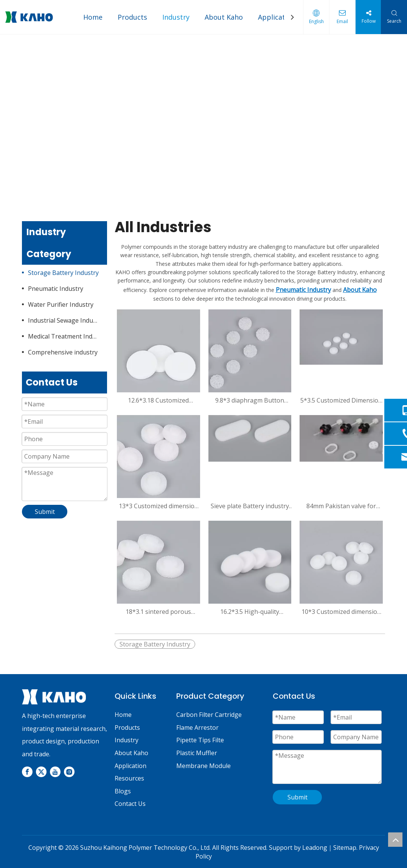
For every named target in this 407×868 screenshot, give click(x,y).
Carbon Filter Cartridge (209, 715)
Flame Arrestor (197, 727)
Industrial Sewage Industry (66, 320)
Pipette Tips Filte (200, 740)
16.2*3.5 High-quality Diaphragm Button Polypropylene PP (250, 612)
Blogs (123, 791)
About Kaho (224, 17)
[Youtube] (55, 772)
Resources (129, 778)
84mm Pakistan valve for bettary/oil (341, 506)
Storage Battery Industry (63, 273)
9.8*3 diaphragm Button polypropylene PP (250, 400)
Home (93, 17)
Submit (45, 512)
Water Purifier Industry (61, 304)
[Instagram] (69, 772)
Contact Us (130, 804)
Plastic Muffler (197, 753)
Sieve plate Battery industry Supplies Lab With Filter (250, 506)
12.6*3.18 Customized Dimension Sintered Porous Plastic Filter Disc (158, 400)
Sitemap (345, 848)
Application (277, 17)
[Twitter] (41, 772)
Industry (176, 17)
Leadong (315, 848)
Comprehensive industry (63, 352)
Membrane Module (203, 766)
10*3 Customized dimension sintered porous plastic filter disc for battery (341, 612)
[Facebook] (27, 772)
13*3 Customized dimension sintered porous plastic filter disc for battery (158, 506)
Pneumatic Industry (56, 289)
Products (132, 17)
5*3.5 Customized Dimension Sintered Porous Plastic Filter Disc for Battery (341, 400)
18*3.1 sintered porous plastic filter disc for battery (158, 612)
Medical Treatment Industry (68, 336)
